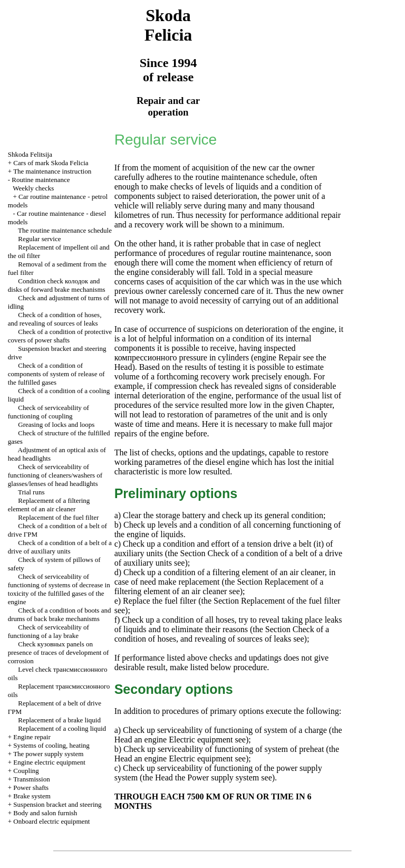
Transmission (32, 779)
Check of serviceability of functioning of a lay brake (49, 631)
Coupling (26, 771)
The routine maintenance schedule (65, 230)
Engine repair (32, 737)
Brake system (32, 796)
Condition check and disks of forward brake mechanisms (57, 285)
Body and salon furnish (45, 813)
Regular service (39, 239)
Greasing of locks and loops (56, 425)
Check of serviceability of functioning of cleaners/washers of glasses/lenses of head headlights (55, 475)
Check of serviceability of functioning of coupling (49, 412)
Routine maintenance (41, 180)
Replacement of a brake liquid (59, 720)
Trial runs (31, 492)
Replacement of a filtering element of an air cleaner (49, 505)
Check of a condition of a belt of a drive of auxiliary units (60, 547)
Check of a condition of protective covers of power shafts (60, 336)
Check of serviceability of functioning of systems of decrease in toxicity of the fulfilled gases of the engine (59, 589)
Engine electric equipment (49, 762)
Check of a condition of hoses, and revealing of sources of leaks (55, 319)
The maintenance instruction (52, 171)
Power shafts (31, 788)
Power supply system (222, 778)
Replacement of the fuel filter (58, 517)
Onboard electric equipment (51, 821)
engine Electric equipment (188, 740)
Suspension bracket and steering (57, 804)
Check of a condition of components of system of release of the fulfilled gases (56, 374)
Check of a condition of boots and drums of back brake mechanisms (60, 614)
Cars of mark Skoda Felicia (51, 163)
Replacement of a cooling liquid (62, 728)
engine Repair (277, 357)
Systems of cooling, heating (51, 745)
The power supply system (48, 754)
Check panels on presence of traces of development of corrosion (59, 652)
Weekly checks (33, 188)
